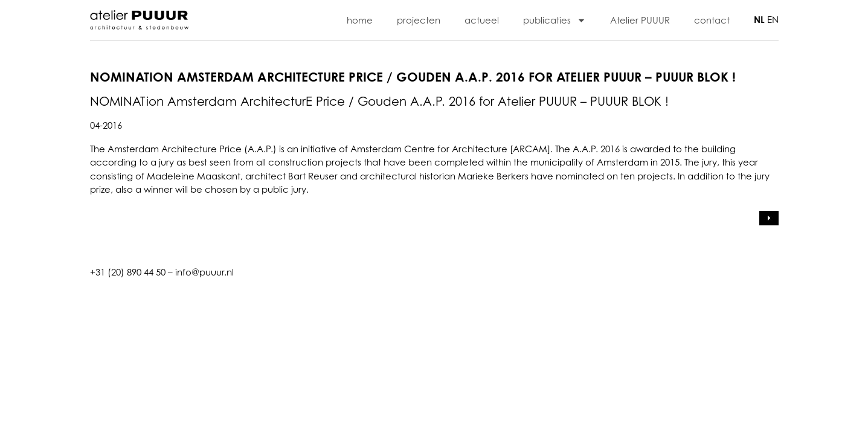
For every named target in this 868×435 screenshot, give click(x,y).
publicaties (555, 20)
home (360, 20)
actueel (482, 20)
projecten (419, 20)
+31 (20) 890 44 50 (128, 272)
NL (759, 20)
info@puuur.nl (204, 272)
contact (712, 20)
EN (773, 19)
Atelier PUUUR (640, 20)
